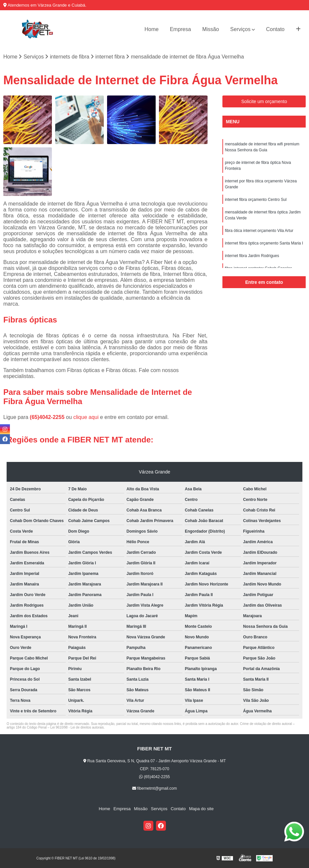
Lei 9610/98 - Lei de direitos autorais (77, 727)
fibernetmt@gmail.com (155, 788)
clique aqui (86, 417)
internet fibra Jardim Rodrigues (252, 256)
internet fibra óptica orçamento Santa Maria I (264, 243)
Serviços (240, 29)
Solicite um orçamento (264, 101)
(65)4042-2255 (48, 417)
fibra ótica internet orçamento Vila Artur (259, 231)
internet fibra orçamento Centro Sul (256, 200)
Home (152, 29)
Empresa (180, 29)
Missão (211, 29)
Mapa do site (201, 809)
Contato (275, 29)
